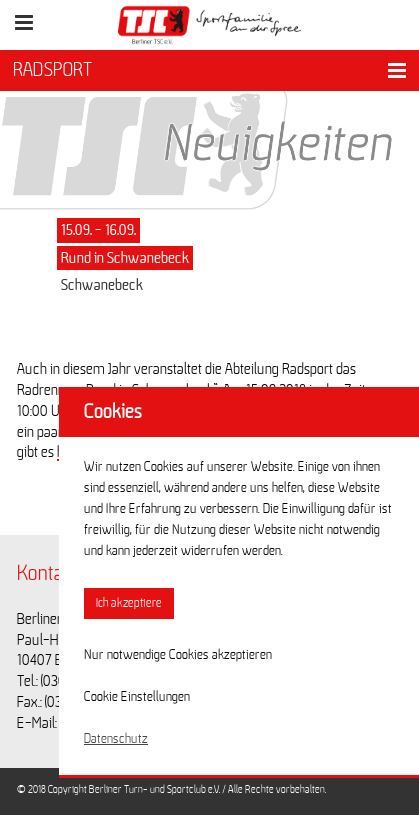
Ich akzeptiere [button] (129, 603)
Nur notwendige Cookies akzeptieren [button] (178, 655)
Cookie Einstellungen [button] (137, 697)
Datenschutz (116, 739)
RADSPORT (52, 70)
